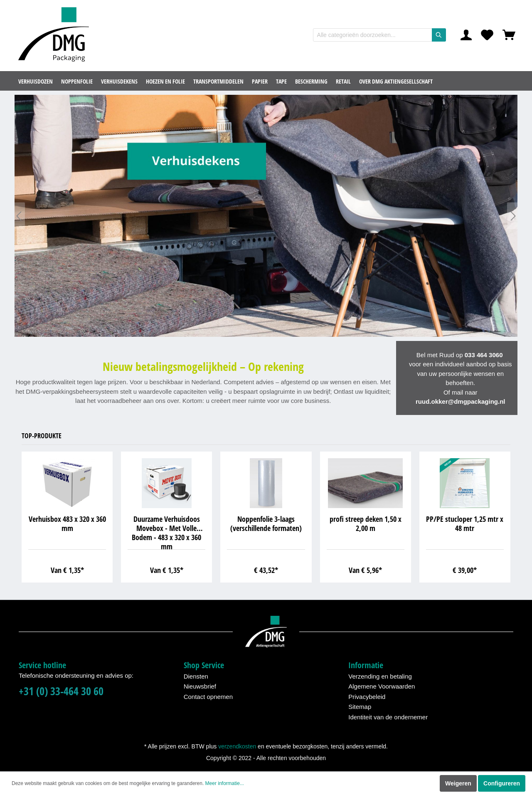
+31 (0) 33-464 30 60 (61, 691)
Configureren (502, 783)
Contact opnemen (208, 697)
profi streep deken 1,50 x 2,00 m (366, 524)
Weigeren (458, 783)
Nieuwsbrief (200, 686)
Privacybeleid (367, 697)
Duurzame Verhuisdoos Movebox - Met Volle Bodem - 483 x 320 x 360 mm (166, 532)
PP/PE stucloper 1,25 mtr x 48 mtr (465, 524)
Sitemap (360, 707)
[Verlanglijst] (487, 35)
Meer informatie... (225, 783)
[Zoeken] (439, 35)
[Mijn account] (466, 35)
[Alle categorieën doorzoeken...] (373, 35)
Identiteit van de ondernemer (388, 717)
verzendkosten (237, 746)
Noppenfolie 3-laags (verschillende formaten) (266, 524)
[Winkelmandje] (509, 35)
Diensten (196, 676)
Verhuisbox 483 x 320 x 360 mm (67, 524)
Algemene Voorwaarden (382, 686)
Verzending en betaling (380, 676)
